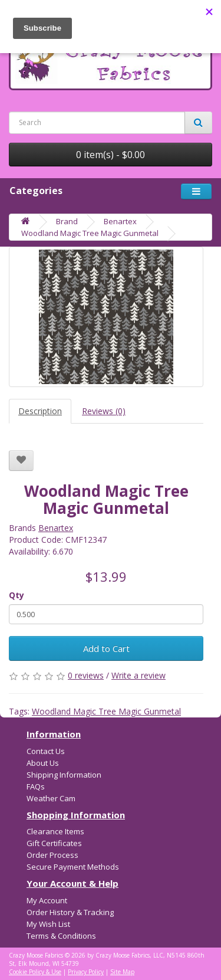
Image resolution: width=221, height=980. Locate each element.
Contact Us (46, 751)
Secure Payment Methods (73, 867)
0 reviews (86, 675)
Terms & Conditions (61, 936)
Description (40, 411)
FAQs (36, 786)
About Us (43, 763)
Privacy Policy (86, 972)
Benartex (120, 221)
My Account (47, 900)
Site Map (122, 972)
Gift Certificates (54, 843)
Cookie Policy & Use (35, 972)
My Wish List (48, 924)
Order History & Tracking (70, 912)
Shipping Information (64, 775)
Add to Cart (106, 648)
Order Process (52, 855)
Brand (67, 221)
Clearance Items (55, 831)
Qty (17, 595)
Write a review (138, 675)
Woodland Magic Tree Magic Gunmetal (90, 233)
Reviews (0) (104, 411)
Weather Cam (51, 798)
